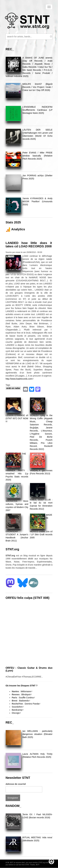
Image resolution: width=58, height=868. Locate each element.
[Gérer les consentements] (51, 861)
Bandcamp (18, 710)
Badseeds (25, 701)
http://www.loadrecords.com (20, 379)
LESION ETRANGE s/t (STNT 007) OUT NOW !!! (17, 418)
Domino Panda (33, 704)
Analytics (15, 229)
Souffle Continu (27, 698)
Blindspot (27, 694)
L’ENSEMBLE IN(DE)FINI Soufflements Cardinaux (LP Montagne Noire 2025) (37, 110)
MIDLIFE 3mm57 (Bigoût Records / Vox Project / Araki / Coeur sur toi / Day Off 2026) (37, 87)
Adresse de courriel (16, 784)
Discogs (17, 713)
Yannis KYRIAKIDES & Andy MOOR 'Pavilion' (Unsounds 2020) (37, 201)
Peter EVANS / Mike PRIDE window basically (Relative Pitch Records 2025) (37, 156)
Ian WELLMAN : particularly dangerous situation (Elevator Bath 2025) (37, 734)
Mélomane (27, 691)
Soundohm (18, 707)
